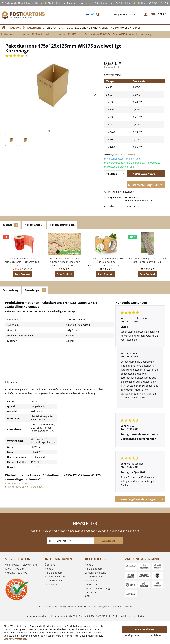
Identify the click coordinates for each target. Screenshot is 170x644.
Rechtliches (91, 592)
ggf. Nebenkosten (95, 607)
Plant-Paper (146, 394)
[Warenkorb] (159, 14)
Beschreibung (10, 290)
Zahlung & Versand (56, 576)
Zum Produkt (23, 274)
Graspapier (127, 394)
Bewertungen (35, 290)
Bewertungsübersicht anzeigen (142, 499)
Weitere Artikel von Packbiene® (24, 487)
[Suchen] (98, 14)
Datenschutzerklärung (97, 588)
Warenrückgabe (54, 580)
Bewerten (132, 197)
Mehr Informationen (15, 639)
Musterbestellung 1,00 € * (145, 184)
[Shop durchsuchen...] (117, 14)
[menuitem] (118, 14)
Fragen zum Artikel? (18, 483)
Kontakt (49, 569)
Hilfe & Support (54, 573)
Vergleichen (112, 197)
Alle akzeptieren (144, 629)
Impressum (91, 584)
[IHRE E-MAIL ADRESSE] (71, 541)
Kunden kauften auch (62, 225)
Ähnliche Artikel (34, 225)
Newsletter (51, 584)
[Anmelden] (145, 14)
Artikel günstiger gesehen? (119, 192)
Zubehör (10, 225)
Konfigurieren (132, 635)
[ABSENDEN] (108, 541)
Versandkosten (128, 155)
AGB (87, 596)
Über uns (50, 565)
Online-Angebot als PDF (140, 201)
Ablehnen (157, 635)
